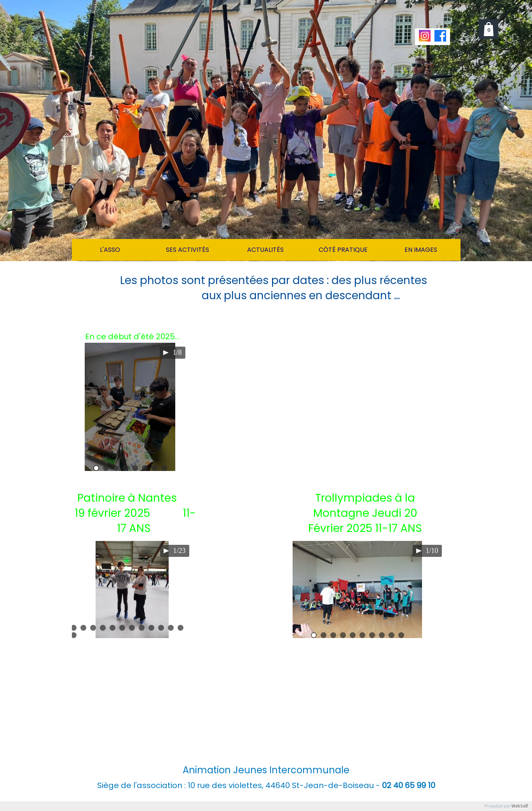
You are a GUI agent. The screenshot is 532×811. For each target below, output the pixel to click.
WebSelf (520, 806)
